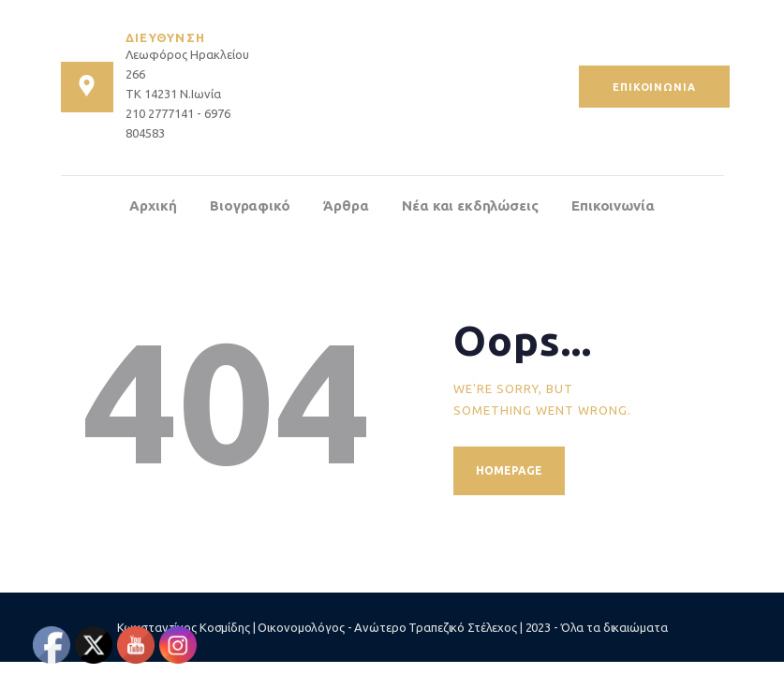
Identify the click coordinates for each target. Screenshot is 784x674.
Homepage (509, 470)
